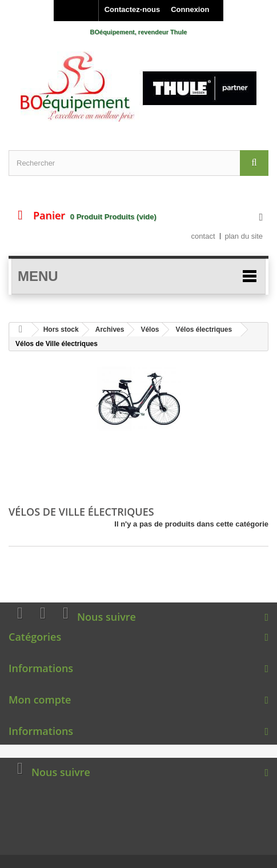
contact (203, 236)
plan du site (244, 236)
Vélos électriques (204, 329)
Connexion (190, 9)
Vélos (150, 329)
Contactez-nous (133, 9)
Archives (110, 329)
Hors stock (61, 329)
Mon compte (40, 700)
